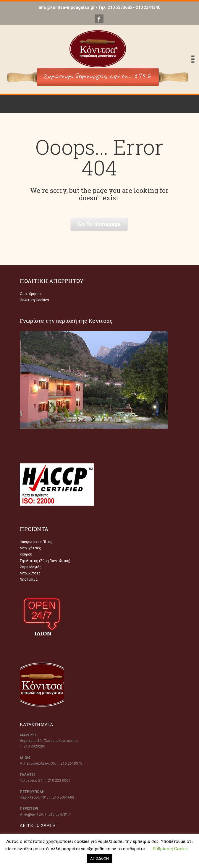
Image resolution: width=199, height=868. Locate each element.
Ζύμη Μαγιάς (31, 567)
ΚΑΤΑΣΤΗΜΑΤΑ (36, 724)
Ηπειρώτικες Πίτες (36, 542)
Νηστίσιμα (29, 579)
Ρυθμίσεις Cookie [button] (170, 849)
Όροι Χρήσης (31, 294)
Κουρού (26, 554)
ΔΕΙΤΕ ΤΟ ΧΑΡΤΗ (38, 825)
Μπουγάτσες (30, 548)
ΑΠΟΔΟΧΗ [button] (99, 858)
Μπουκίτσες (30, 573)
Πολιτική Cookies (34, 300)
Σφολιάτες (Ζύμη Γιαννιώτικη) (45, 561)
